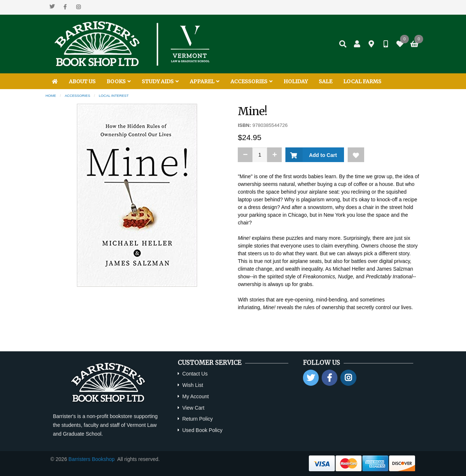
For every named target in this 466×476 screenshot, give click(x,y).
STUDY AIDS (160, 81)
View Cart (193, 408)
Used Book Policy (202, 430)
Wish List (193, 385)
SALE (326, 81)
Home (51, 96)
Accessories (77, 96)
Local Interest (114, 96)
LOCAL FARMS (362, 81)
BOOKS (119, 81)
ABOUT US (82, 81)
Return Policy (197, 419)
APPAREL (205, 81)
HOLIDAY (296, 81)
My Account (195, 396)
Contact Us (195, 374)
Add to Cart (321, 155)
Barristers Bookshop (92, 459)
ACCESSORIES (252, 81)
